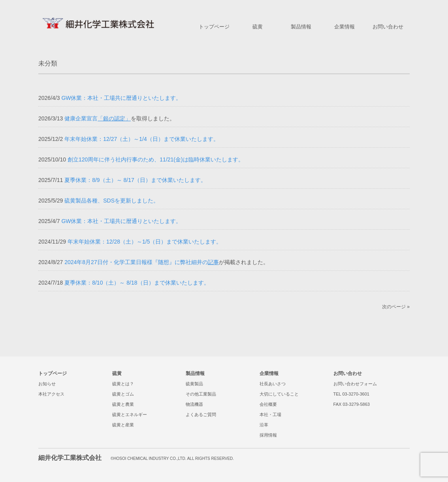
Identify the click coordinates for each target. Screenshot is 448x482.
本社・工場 (270, 414)
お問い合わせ (348, 373)
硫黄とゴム (123, 394)
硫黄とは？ (123, 384)
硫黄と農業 (123, 404)
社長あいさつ (273, 384)
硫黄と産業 (123, 425)
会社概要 (268, 404)
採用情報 (268, 435)
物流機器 (194, 404)
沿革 (264, 425)
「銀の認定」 (114, 118)
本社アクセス (51, 394)
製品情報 (195, 373)
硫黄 (117, 373)
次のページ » (396, 307)
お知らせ (47, 384)
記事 (213, 262)
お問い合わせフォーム (355, 384)
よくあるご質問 (201, 414)
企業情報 (269, 373)
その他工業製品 (201, 394)
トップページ (53, 373)
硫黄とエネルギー (130, 414)
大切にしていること (279, 394)
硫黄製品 (194, 384)
